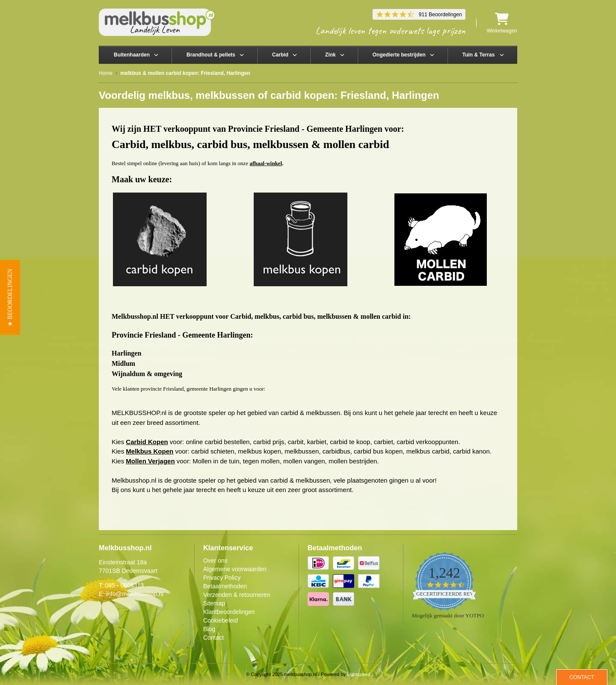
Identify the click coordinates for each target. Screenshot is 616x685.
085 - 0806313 (124, 585)
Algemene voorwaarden (235, 569)
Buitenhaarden (132, 55)
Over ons (215, 560)
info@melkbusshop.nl (135, 594)
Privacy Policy (222, 578)
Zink (330, 55)
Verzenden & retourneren (237, 595)
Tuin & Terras (479, 55)
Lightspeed (358, 674)
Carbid (280, 55)
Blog (209, 629)
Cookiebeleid (221, 620)
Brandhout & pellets (211, 55)
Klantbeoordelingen (229, 612)
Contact (213, 638)
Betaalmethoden (225, 586)
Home (106, 73)
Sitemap (214, 603)
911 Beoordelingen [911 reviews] (440, 15)
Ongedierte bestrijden (399, 55)
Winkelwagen (502, 23)
